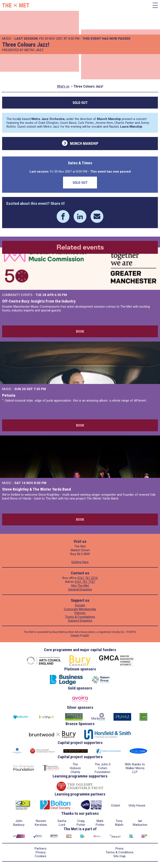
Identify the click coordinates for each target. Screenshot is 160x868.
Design (75, 635)
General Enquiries (80, 589)
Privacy (41, 852)
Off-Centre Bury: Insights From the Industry (39, 301)
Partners (41, 848)
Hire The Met (80, 586)
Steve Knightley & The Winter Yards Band (36, 489)
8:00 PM (40, 483)
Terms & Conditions (120, 852)
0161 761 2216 (88, 578)
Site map (119, 856)
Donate (80, 605)
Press (119, 848)
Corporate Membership (80, 609)
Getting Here (80, 562)
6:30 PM (61, 295)
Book (80, 331)
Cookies (41, 856)
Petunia (9, 395)
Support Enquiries (80, 621)
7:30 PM (40, 389)
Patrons (80, 613)
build (86, 635)
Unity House (137, 805)
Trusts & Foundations (80, 617)
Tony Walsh (119, 823)
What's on (63, 86)
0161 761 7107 (85, 582)
